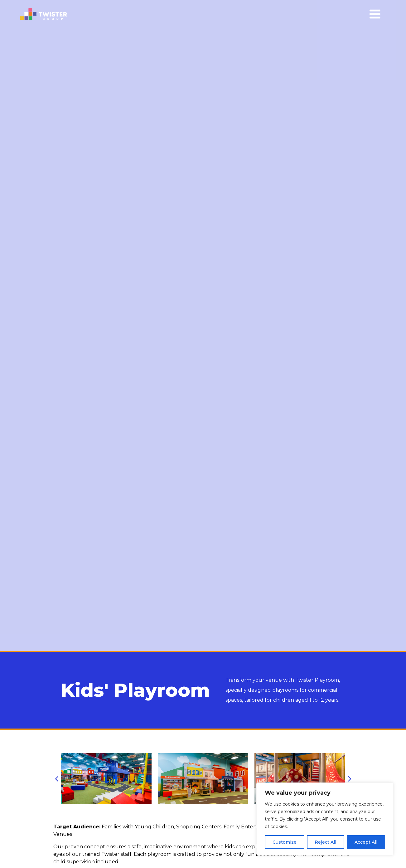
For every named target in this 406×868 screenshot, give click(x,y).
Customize (285, 842)
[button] (56, 778)
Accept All (366, 842)
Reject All (325, 842)
